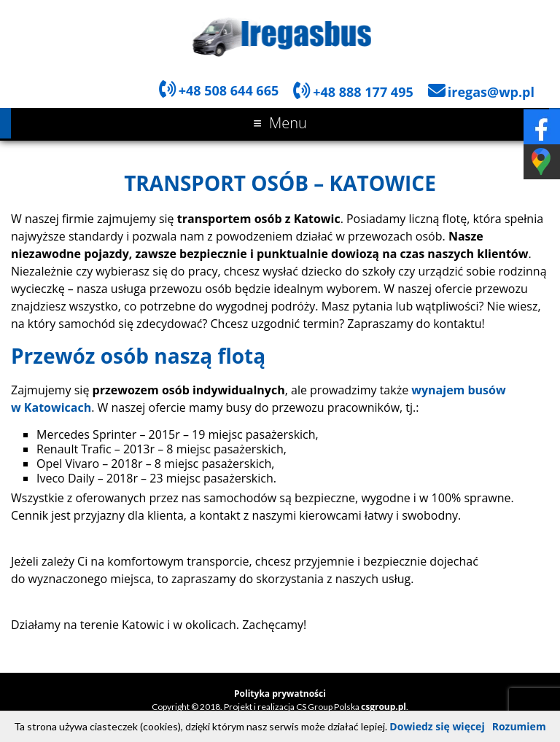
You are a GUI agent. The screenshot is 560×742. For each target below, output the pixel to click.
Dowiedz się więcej (437, 726)
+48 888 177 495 (363, 92)
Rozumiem (519, 726)
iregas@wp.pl (491, 92)
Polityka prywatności (280, 694)
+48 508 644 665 (229, 90)
